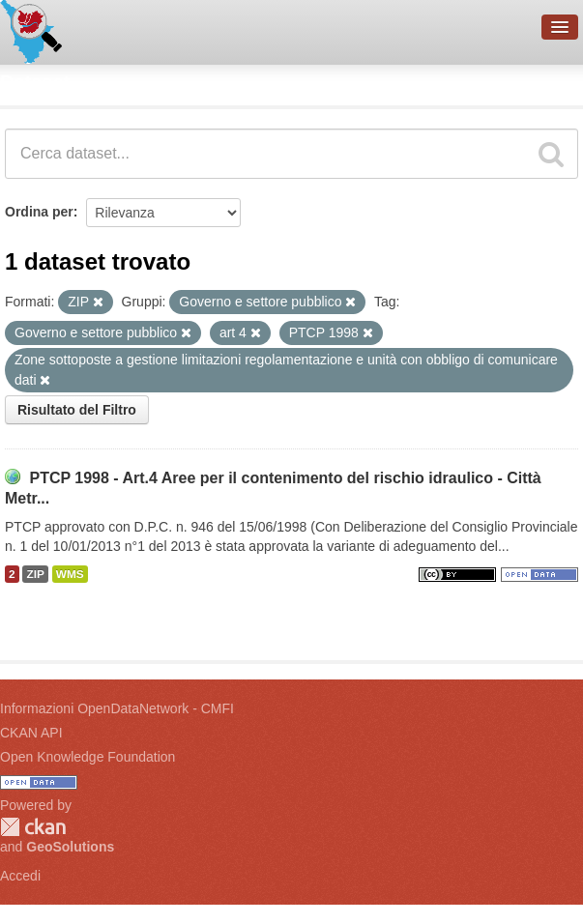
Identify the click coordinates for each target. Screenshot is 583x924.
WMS (70, 574)
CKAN (33, 827)
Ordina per (39, 212)
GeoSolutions (70, 847)
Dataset (35, 82)
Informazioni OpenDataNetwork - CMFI (117, 708)
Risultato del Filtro (77, 410)
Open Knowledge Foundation (87, 757)
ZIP (35, 574)
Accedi (20, 876)
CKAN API (31, 733)
